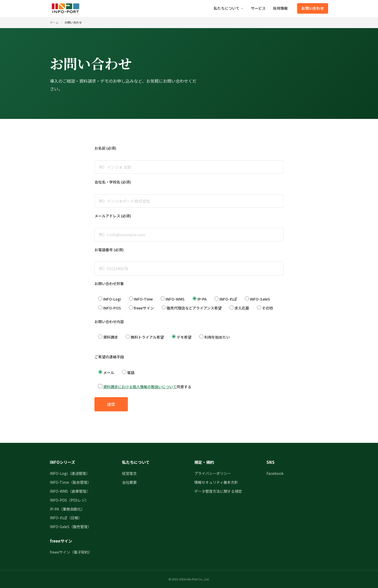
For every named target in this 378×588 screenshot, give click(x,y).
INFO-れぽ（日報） (66, 518)
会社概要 (129, 482)
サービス (258, 8)
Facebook (275, 473)
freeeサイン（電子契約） (71, 552)
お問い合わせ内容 (109, 322)
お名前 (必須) (105, 148)
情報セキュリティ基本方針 (216, 482)
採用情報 (280, 8)
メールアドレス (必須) (113, 216)
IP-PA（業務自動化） (67, 509)
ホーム (54, 22)
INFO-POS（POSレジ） (69, 500)
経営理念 (129, 473)
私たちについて (229, 8)
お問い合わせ (313, 8)
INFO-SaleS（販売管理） (71, 527)
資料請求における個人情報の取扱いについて (140, 387)
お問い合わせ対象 (109, 283)
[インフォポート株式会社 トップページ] (65, 8)
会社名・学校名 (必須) (113, 182)
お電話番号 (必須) (109, 250)
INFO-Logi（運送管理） (70, 473)
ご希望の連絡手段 (109, 357)
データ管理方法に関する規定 (218, 491)
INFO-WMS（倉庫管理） (70, 491)
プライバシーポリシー (213, 473)
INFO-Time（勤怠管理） (70, 482)
